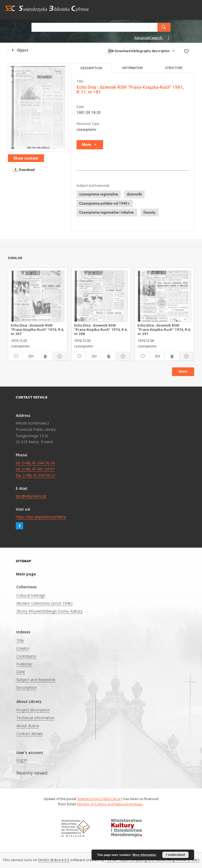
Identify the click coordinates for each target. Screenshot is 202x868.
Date (21, 672)
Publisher (24, 664)
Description (26, 687)
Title (20, 640)
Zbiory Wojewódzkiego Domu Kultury (49, 611)
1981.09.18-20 (89, 112)
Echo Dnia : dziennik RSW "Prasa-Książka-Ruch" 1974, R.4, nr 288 (101, 329)
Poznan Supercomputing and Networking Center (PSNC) (152, 860)
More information (144, 855)
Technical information (36, 718)
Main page (26, 574)
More (183, 371)
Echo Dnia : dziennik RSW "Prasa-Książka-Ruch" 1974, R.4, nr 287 (37, 329)
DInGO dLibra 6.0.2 (54, 860)
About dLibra (28, 726)
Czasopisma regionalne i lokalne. (107, 212)
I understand (175, 855)
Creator (23, 648)
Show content (26, 158)
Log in (22, 760)
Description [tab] (91, 68)
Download (23, 170)
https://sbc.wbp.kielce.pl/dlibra (41, 517)
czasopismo (86, 129)
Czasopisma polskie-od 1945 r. (105, 203)
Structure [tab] (174, 68)
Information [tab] (133, 68)
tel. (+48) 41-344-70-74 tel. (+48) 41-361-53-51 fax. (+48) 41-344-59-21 (36, 469)
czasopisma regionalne (99, 194)
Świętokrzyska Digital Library (100, 799)
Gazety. (150, 212)
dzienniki (134, 194)
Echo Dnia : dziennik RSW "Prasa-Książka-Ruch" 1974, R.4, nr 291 (164, 329)
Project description (33, 710)
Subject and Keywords (36, 680)
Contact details (30, 734)
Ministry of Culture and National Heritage (110, 804)
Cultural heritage (31, 595)
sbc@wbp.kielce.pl (31, 496)
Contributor (26, 656)
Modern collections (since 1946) (44, 603)
